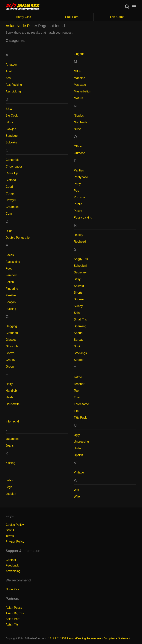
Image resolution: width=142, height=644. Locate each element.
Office (78, 146)
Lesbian (11, 494)
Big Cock (12, 116)
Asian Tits (12, 624)
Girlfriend (12, 333)
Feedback (12, 565)
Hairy (9, 384)
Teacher (79, 384)
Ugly (77, 435)
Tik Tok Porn (78, 17)
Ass (8, 78)
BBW (9, 109)
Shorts (78, 293)
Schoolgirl (80, 266)
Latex (9, 480)
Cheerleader (14, 167)
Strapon (79, 360)
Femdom (12, 275)
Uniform (79, 448)
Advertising (13, 571)
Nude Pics (12, 589)
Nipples (79, 116)
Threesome (81, 404)
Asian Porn (13, 619)
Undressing (81, 442)
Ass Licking (13, 91)
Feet (9, 268)
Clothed (11, 180)
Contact (11, 560)
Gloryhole (12, 346)
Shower (79, 299)
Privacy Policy (15, 542)
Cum (9, 214)
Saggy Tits (81, 259)
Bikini (9, 122)
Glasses (11, 340)
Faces (10, 255)
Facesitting (13, 262)
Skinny (78, 306)
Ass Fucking (14, 85)
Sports (78, 333)
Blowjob (11, 129)
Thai (77, 397)
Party (77, 184)
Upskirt (78, 455)
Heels (9, 397)
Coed (9, 187)
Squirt (78, 346)
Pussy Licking (83, 217)
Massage (80, 85)
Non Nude (81, 122)
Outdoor (79, 153)
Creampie (12, 207)
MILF (77, 71)
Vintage (79, 472)
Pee (76, 191)
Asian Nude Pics (20, 26)
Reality (78, 235)
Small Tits (80, 319)
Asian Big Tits (15, 613)
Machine (79, 78)
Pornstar (79, 197)
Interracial (12, 421)
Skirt (77, 313)
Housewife (13, 404)
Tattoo (78, 377)
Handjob (11, 391)
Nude (77, 129)
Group (10, 367)
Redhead (80, 242)
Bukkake (11, 142)
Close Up (12, 173)
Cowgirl (11, 200)
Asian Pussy (14, 608)
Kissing (10, 463)
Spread (79, 340)
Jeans (10, 446)
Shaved (79, 286)
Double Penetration (18, 238)
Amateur (11, 65)
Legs (9, 487)
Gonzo (10, 353)
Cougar (10, 193)
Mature (78, 98)
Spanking (80, 326)
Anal (9, 71)
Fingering (12, 289)
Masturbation (83, 91)
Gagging (11, 326)
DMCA (10, 530)
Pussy (78, 211)
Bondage (12, 136)
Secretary (80, 272)
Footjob (11, 302)
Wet (76, 490)
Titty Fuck (80, 418)
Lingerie (79, 54)
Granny (10, 360)
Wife (77, 497)
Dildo (9, 231)
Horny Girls (31, 17)
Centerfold (13, 160)
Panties (79, 170)
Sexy (77, 279)
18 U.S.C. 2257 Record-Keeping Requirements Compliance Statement (89, 638)
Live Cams (117, 17)
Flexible (11, 295)
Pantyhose (81, 177)
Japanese (12, 439)
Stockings (80, 353)
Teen (77, 391)
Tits (76, 411)
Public (78, 204)
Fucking (11, 309)
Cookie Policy (15, 525)
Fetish (10, 282)
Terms (10, 536)
